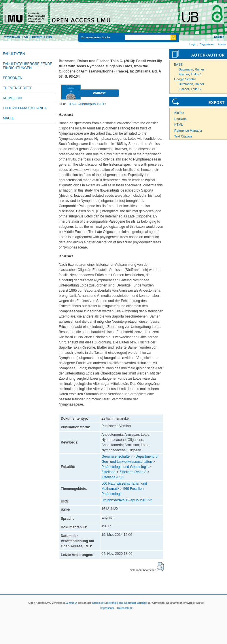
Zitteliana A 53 (112, 477)
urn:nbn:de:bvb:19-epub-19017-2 (127, 500)
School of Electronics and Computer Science (119, 603)
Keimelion (12, 98)
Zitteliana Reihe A (133, 472)
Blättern (37, 37)
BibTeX (179, 113)
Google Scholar (185, 79)
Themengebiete (18, 88)
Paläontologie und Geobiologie (125, 467)
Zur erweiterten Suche (96, 37)
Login (193, 44)
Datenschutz (125, 608)
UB (26, 37)
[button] (160, 567)
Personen (13, 78)
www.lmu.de (12, 37)
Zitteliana (108, 472)
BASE (178, 64)
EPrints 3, (71, 603)
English (219, 37)
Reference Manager (188, 131)
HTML (179, 125)
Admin (222, 44)
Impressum (107, 608)
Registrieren (207, 44)
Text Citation (183, 136)
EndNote (180, 119)
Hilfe (49, 37)
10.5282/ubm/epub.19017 (87, 104)
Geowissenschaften (117, 456)
